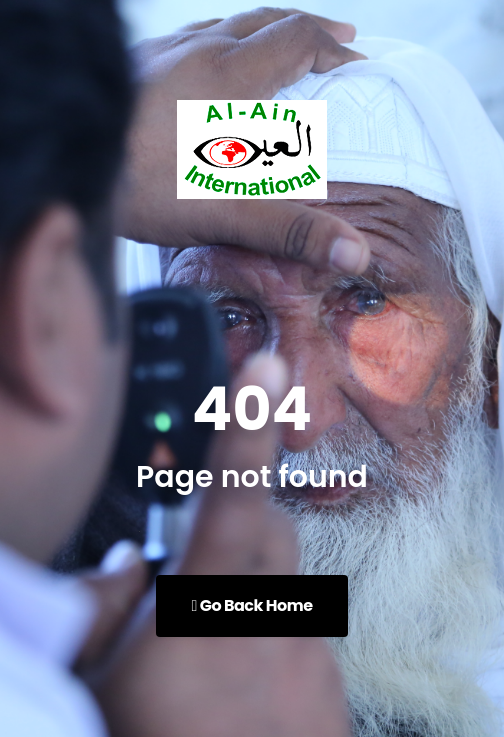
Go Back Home (251, 605)
